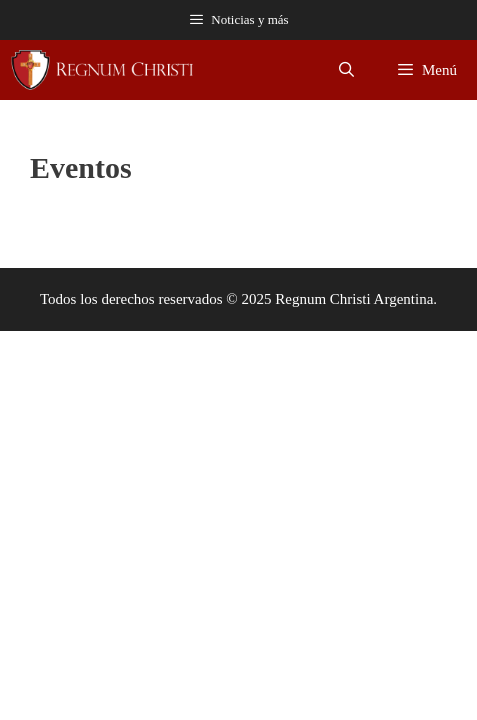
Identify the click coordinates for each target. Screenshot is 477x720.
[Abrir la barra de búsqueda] (346, 70)
